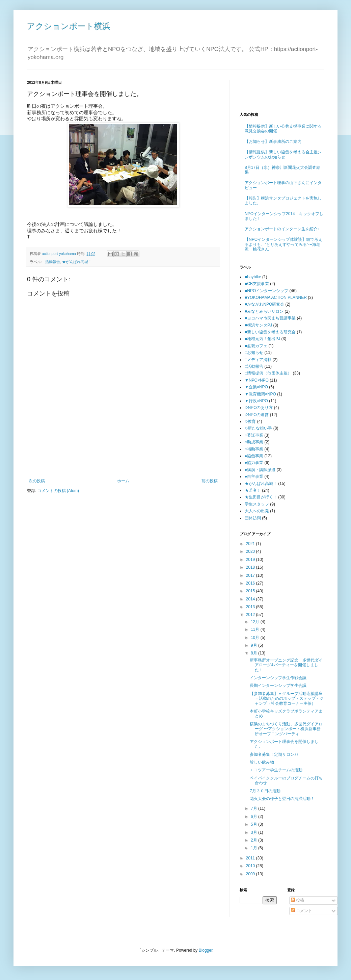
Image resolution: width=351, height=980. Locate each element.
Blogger (206, 950)
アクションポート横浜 (69, 26)
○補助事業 (254, 449)
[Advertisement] (123, 460)
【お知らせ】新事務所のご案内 (273, 141)
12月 (256, 622)
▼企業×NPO (256, 387)
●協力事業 (254, 463)
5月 (254, 824)
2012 (251, 615)
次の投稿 (37, 481)
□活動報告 (51, 262)
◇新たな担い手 (258, 428)
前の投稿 (210, 481)
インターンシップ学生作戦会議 (278, 678)
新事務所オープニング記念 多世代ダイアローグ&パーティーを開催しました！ (286, 665)
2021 (251, 544)
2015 (251, 591)
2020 (251, 551)
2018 (251, 567)
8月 (254, 653)
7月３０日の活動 (265, 791)
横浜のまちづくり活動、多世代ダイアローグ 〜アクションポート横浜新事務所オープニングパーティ (286, 729)
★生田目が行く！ (261, 497)
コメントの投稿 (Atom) (58, 491)
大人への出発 (257, 511)
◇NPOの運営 (257, 415)
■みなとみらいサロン (264, 311)
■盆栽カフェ (256, 346)
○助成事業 (254, 442)
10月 (256, 638)
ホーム (123, 481)
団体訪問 (253, 518)
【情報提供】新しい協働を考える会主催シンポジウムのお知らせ (283, 154)
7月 (254, 808)
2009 (251, 874)
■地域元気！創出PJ (262, 339)
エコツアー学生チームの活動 (276, 770)
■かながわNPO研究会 (264, 304)
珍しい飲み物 (262, 762)
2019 (251, 560)
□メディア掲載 (258, 360)
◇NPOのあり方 (259, 408)
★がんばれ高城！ (77, 262)
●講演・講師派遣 (260, 470)
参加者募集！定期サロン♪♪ (274, 754)
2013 (251, 607)
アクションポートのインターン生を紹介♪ (282, 229)
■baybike (253, 277)
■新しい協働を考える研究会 (270, 332)
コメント (302, 911)
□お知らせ (254, 353)
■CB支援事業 (257, 284)
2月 (254, 840)
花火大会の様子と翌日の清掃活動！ (282, 799)
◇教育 (250, 421)
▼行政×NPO (256, 401)
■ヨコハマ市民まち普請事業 (270, 318)
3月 (254, 832)
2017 (251, 575)
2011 (251, 858)
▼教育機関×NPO (260, 394)
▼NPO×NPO (257, 380)
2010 (251, 866)
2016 (251, 583)
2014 (251, 599)
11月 (256, 629)
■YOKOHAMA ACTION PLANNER (276, 298)
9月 (254, 645)
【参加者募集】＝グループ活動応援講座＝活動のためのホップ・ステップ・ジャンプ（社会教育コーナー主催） (287, 699)
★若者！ (253, 490)
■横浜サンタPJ (258, 325)
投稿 (298, 900)
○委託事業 (254, 435)
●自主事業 (254, 476)
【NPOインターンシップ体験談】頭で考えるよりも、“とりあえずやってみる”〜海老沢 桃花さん (283, 244)
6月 (254, 817)
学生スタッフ (257, 504)
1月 (254, 848)
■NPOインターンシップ (266, 291)
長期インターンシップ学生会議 (278, 686)
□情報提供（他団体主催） (268, 373)
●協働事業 (254, 456)
